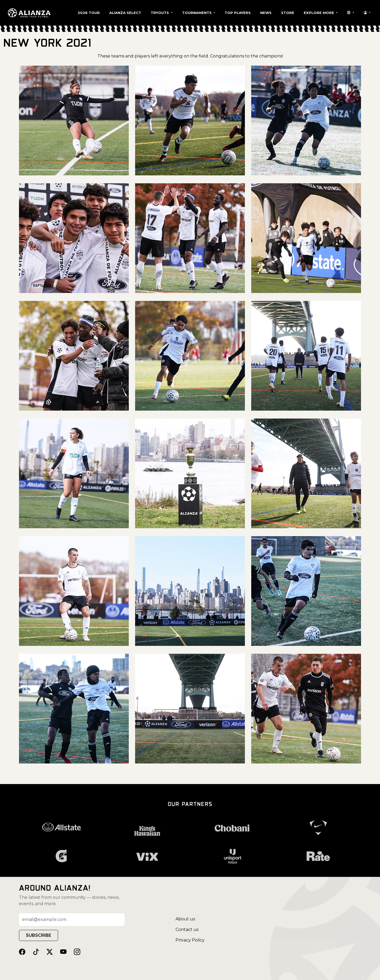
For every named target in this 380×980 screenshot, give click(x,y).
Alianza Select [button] (125, 13)
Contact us (187, 929)
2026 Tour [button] (89, 13)
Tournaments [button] (197, 13)
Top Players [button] (238, 13)
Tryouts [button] (160, 13)
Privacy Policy (190, 940)
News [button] (266, 13)
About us (185, 919)
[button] (350, 13)
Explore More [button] (319, 13)
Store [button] (288, 13)
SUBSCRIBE (39, 935)
